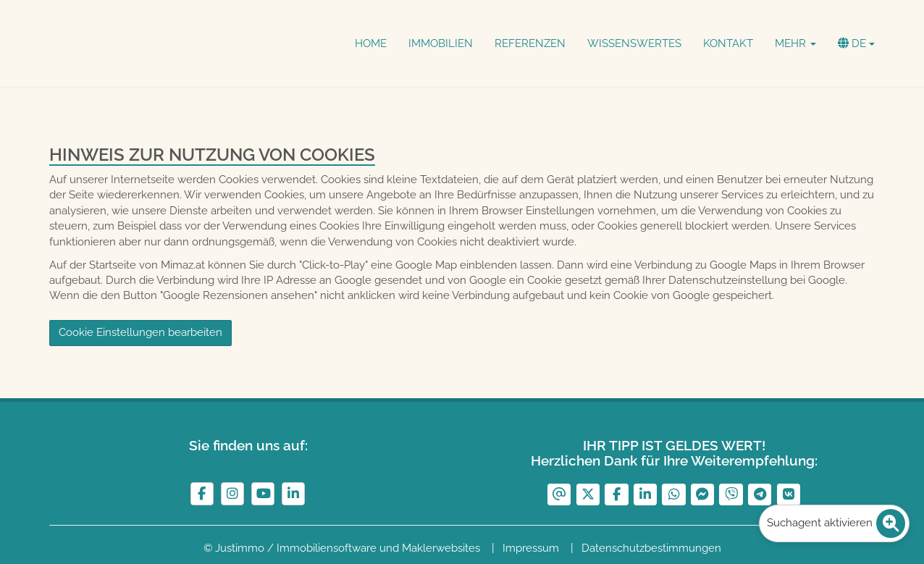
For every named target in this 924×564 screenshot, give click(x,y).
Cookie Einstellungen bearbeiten (140, 332)
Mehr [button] (795, 43)
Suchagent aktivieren (836, 523)
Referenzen (530, 43)
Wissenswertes (634, 43)
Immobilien (441, 43)
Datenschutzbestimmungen (651, 548)
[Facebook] (202, 494)
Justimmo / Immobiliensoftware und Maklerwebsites (348, 548)
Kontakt (728, 43)
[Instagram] (232, 494)
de (856, 43)
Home (371, 43)
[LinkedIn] (293, 494)
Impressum (531, 548)
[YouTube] (263, 494)
